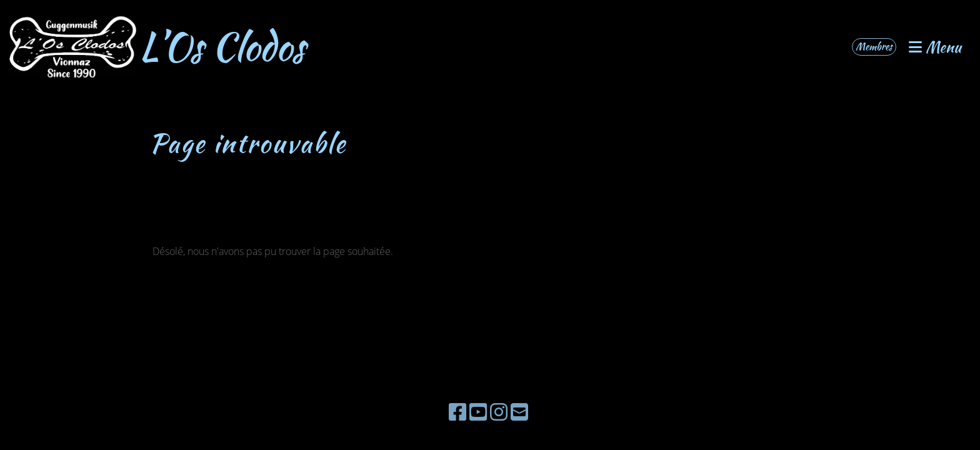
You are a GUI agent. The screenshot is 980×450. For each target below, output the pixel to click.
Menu (935, 47)
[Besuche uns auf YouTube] (478, 412)
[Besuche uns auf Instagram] (499, 412)
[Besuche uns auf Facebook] (457, 412)
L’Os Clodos (222, 47)
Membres (874, 47)
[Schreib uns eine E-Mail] (519, 412)
